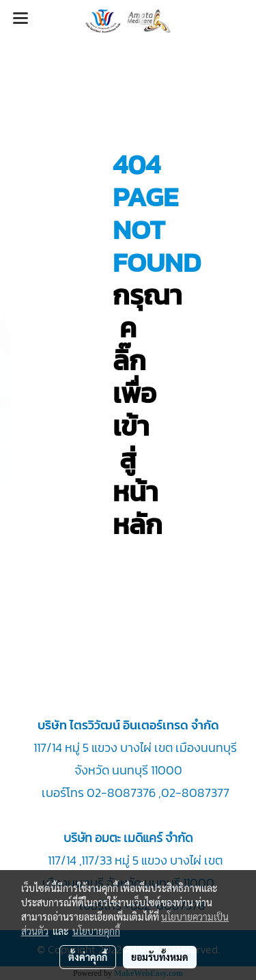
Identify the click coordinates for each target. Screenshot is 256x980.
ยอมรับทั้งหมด (160, 957)
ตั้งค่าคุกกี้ (88, 957)
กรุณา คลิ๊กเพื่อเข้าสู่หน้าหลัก (147, 410)
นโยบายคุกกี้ (96, 931)
